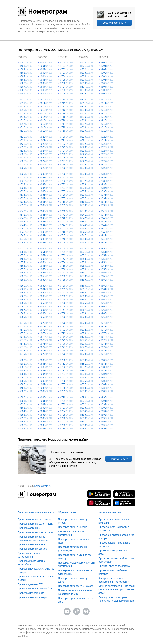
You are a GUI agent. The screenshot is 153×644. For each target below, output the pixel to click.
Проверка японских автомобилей (29, 555)
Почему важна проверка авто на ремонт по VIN (75, 592)
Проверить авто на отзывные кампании (115, 521)
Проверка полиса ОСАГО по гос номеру (36, 570)
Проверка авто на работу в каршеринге (114, 529)
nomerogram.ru (43, 486)
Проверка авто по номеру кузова (73, 521)
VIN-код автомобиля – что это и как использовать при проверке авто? (117, 589)
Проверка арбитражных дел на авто (76, 600)
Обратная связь (67, 512)
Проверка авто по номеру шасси (73, 580)
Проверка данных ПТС (31, 584)
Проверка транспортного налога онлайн (36, 578)
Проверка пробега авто (31, 593)
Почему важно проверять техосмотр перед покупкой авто (116, 599)
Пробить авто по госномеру (114, 566)
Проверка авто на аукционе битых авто (114, 544)
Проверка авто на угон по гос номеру (75, 557)
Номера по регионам (110, 512)
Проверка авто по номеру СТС (35, 597)
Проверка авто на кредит (72, 527)
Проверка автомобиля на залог (36, 532)
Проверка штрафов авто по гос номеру (116, 537)
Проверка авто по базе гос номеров (114, 572)
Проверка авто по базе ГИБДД (35, 524)
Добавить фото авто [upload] (114, 23)
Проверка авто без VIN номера (76, 586)
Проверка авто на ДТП (31, 528)
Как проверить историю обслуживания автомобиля (114, 580)
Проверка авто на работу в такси (73, 541)
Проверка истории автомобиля (35, 589)
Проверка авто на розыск (32, 549)
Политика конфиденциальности (36, 512)
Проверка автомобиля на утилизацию (73, 549)
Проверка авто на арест (31, 544)
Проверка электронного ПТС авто (115, 552)
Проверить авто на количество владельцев (76, 572)
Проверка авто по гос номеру (34, 519)
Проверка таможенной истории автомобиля (116, 560)
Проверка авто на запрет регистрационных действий (33, 538)
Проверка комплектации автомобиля (32, 563)
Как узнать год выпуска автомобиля (71, 533)
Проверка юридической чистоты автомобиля (76, 564)
